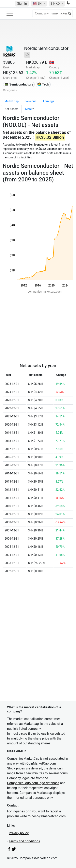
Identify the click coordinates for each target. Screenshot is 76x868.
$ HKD (56, 4)
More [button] (28, 109)
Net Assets (11, 109)
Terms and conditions (24, 841)
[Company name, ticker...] (52, 13)
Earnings (49, 101)
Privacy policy (19, 833)
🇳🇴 (52, 62)
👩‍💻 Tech (43, 84)
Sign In (22, 4)
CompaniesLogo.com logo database (33, 783)
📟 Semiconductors (19, 84)
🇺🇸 (37, 4)
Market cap (12, 101)
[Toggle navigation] (10, 13)
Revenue (31, 101)
